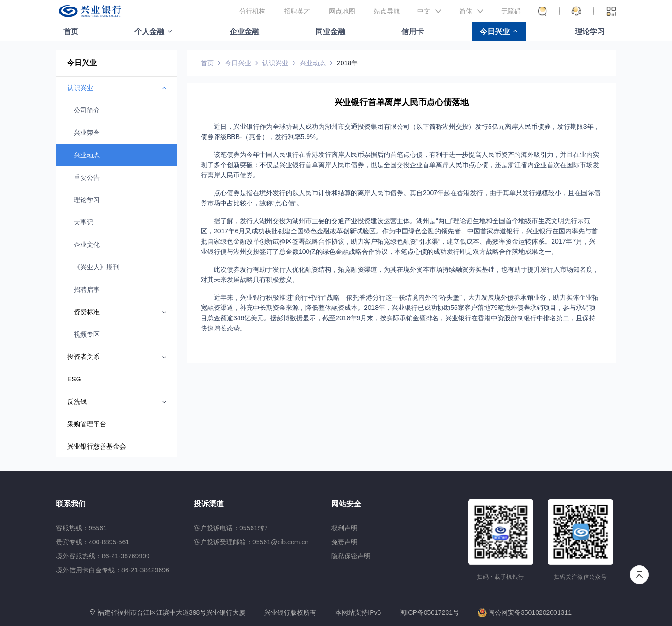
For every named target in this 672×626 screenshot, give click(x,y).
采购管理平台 (87, 424)
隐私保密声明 (351, 556)
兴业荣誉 (87, 133)
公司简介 (87, 110)
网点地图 (342, 11)
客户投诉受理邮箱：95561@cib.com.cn (251, 542)
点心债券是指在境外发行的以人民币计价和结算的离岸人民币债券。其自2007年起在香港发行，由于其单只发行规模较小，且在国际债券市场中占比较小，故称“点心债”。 (401, 198)
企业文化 (87, 245)
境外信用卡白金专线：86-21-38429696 (113, 570)
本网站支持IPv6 (358, 613)
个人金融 (149, 32)
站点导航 (387, 11)
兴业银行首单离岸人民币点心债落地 (401, 102)
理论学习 (590, 32)
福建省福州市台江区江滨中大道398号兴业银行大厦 (171, 612)
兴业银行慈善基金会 (97, 446)
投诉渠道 (209, 504)
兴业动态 (87, 155)
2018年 (347, 63)
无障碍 (511, 11)
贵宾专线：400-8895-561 (93, 542)
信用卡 (413, 32)
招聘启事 (87, 289)
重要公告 (87, 177)
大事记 (84, 222)
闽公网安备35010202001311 (525, 612)
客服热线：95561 (81, 528)
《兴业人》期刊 (97, 267)
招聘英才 (297, 11)
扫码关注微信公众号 (581, 577)
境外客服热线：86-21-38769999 (103, 556)
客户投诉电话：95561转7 (231, 528)
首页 (71, 32)
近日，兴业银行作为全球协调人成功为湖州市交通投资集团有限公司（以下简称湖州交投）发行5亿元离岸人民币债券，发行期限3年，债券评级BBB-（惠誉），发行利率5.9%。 (400, 132)
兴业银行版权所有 (290, 613)
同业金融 (330, 32)
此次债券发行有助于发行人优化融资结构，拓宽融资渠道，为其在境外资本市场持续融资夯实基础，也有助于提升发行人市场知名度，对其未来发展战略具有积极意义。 (400, 274)
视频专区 (87, 334)
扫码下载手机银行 (500, 577)
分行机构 (252, 11)
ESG (74, 379)
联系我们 (71, 504)
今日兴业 (495, 32)
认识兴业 (275, 63)
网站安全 (346, 504)
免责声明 (344, 542)
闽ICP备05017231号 (429, 612)
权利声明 (344, 528)
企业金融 (245, 32)
